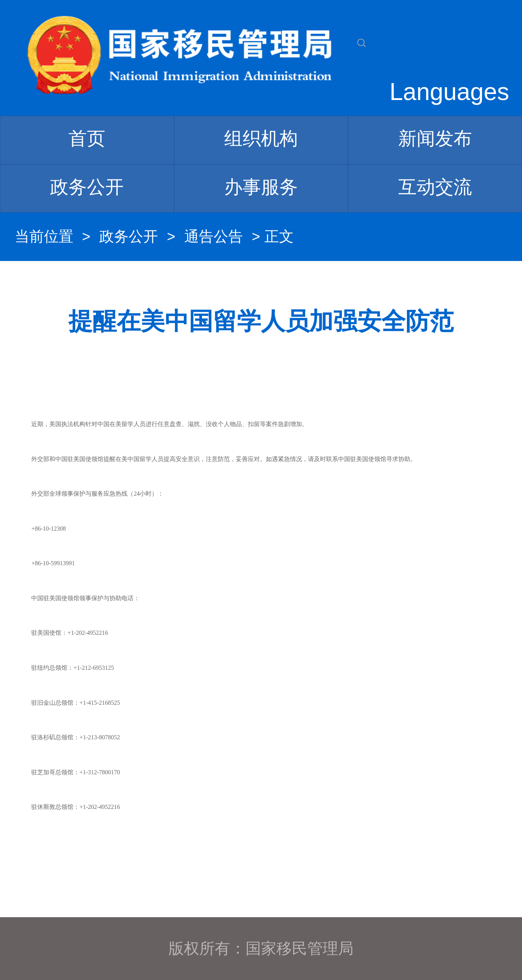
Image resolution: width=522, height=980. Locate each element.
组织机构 (261, 138)
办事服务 (261, 187)
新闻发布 (435, 138)
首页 (87, 138)
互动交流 (435, 187)
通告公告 (214, 236)
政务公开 (87, 187)
